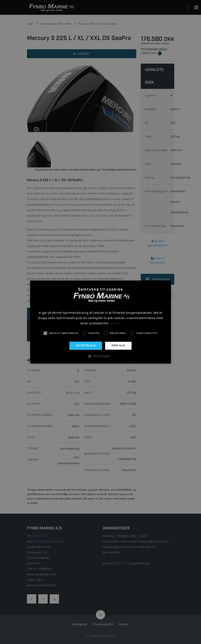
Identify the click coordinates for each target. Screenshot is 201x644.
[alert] (100, 322)
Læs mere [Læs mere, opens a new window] (115, 323)
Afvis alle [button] (118, 345)
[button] (100, 356)
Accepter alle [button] (86, 345)
